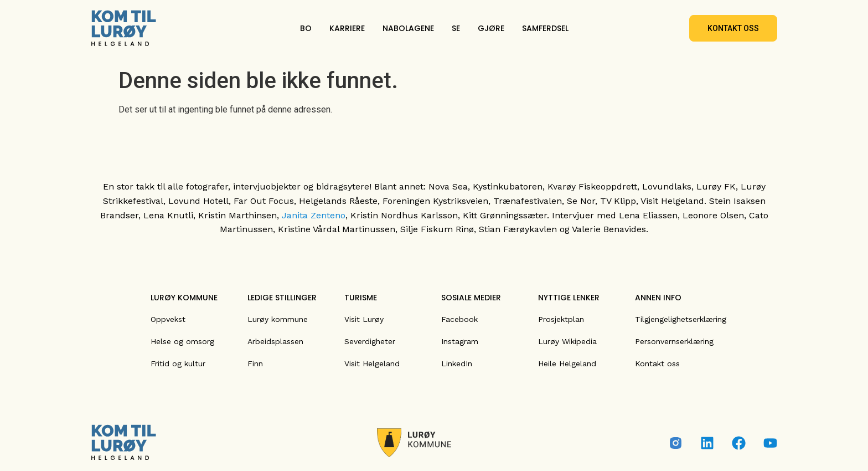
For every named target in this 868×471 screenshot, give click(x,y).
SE (456, 28)
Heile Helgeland (567, 364)
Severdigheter (370, 341)
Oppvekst (168, 319)
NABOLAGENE (408, 28)
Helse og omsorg (182, 341)
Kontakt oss (657, 364)
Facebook (459, 319)
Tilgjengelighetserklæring (681, 319)
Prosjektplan (561, 319)
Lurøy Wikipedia (567, 341)
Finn (255, 364)
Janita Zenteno (314, 215)
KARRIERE (347, 28)
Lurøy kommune (278, 319)
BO (306, 28)
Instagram (460, 341)
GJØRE (491, 28)
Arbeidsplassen (275, 341)
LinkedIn (457, 364)
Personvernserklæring (674, 341)
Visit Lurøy (364, 319)
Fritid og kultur (178, 364)
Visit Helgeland (372, 364)
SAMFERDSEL (545, 28)
